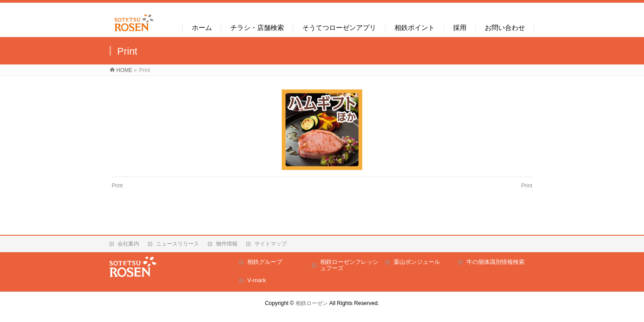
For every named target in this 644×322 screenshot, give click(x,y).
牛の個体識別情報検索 (496, 262)
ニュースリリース (178, 244)
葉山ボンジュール (417, 262)
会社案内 (128, 244)
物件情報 (227, 244)
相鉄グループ (265, 262)
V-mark (257, 280)
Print (117, 186)
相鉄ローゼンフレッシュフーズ (349, 265)
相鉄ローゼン (312, 303)
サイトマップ (271, 244)
